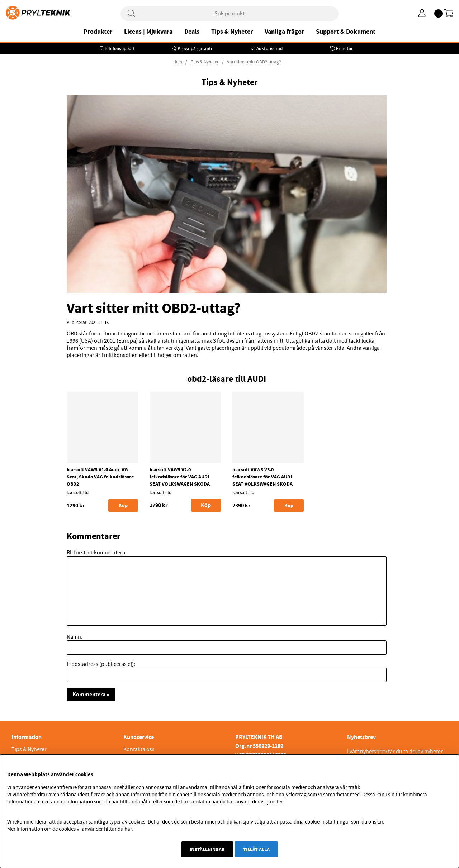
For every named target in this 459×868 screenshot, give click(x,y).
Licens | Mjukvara (148, 32)
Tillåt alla (256, 849)
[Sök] (229, 14)
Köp (206, 505)
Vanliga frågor (284, 32)
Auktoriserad (269, 49)
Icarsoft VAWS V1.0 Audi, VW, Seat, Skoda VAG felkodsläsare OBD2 (100, 477)
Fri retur (344, 49)
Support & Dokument (346, 32)
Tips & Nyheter (232, 32)
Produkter (98, 32)
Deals (192, 32)
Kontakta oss (139, 749)
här (128, 829)
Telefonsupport (119, 49)
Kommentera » (91, 694)
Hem (178, 62)
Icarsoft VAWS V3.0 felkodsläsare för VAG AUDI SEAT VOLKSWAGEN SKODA (262, 477)
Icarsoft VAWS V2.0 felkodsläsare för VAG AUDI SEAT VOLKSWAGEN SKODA (180, 477)
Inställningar (207, 849)
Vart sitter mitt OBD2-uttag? (254, 62)
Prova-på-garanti (195, 49)
